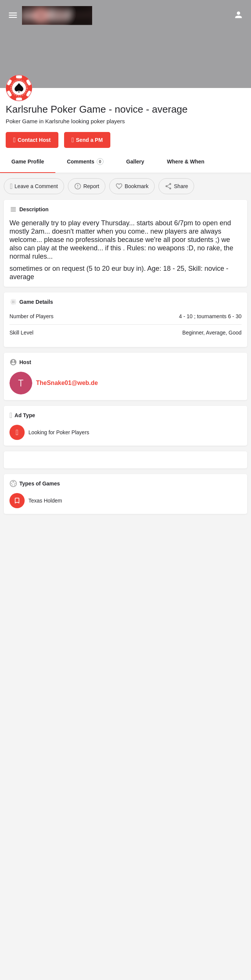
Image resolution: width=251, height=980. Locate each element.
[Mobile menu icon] (13, 16)
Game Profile (28, 162)
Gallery (135, 162)
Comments (85, 162)
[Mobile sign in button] (238, 15)
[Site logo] (58, 16)
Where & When (186, 162)
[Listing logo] (19, 88)
